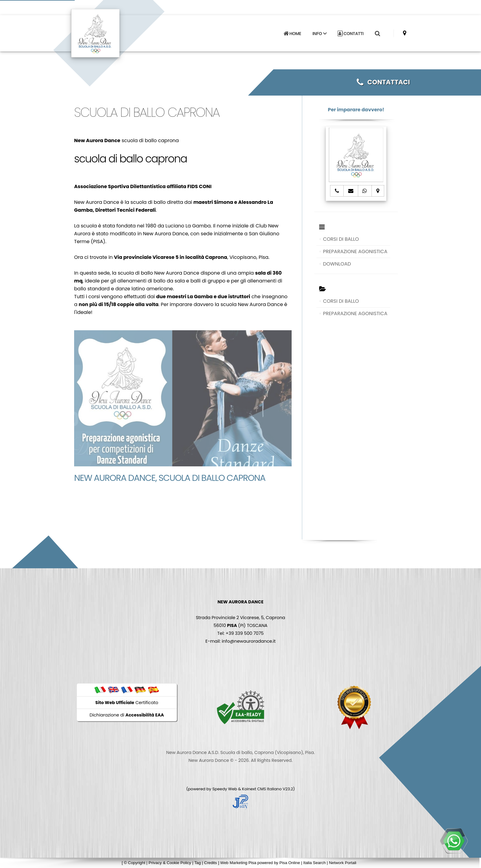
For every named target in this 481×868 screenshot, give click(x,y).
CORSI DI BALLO (341, 239)
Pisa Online (290, 863)
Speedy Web (225, 789)
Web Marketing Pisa (238, 863)
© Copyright (135, 863)
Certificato (127, 703)
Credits (211, 863)
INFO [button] (319, 34)
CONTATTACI (383, 82)
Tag (198, 863)
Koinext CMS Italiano (262, 789)
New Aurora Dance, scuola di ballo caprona (170, 478)
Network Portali (342, 863)
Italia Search (314, 863)
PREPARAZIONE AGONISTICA (355, 251)
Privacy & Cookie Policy (170, 863)
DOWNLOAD (337, 264)
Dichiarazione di (127, 715)
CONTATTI (351, 34)
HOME (292, 34)
